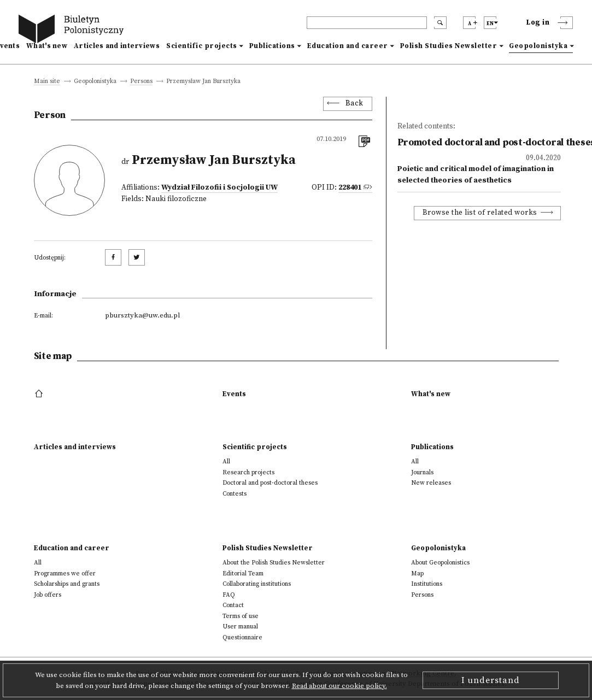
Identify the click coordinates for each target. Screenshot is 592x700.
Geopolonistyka (538, 46)
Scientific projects (202, 46)
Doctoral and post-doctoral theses (270, 483)
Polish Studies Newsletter (449, 46)
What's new (47, 46)
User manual (240, 627)
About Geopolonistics (440, 563)
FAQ (229, 595)
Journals (422, 472)
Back (354, 104)
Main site (47, 82)
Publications (272, 46)
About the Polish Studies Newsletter (274, 563)
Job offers (48, 595)
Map (417, 573)
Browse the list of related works (480, 213)
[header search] (367, 23)
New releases (431, 483)
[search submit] (440, 23)
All (226, 461)
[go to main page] (73, 30)
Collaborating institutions (257, 584)
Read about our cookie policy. (339, 686)
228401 (350, 188)
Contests (235, 494)
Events (234, 394)
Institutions (427, 584)
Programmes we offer (65, 573)
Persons (141, 82)
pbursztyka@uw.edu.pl (142, 315)
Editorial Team (243, 573)
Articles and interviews (117, 46)
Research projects (248, 472)
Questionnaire (242, 637)
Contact (233, 605)
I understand (491, 680)
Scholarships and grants (67, 584)
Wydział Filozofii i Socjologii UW (219, 188)
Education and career (348, 46)
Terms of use (241, 616)
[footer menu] (40, 394)
